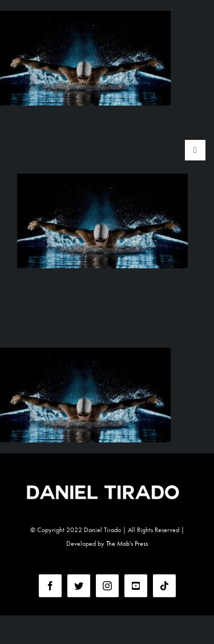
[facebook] (50, 586)
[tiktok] (164, 586)
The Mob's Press (127, 544)
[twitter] (79, 586)
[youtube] (136, 586)
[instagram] (107, 586)
